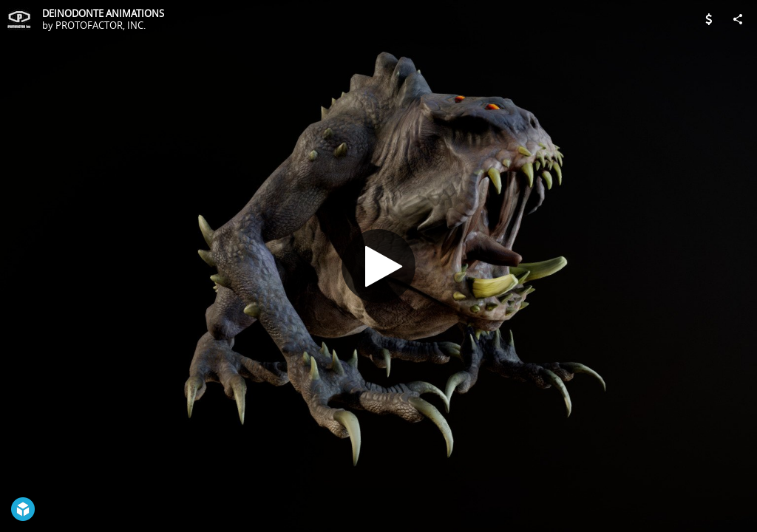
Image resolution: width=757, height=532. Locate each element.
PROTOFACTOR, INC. (101, 25)
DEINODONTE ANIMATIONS (103, 13)
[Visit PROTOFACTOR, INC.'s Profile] (19, 19)
